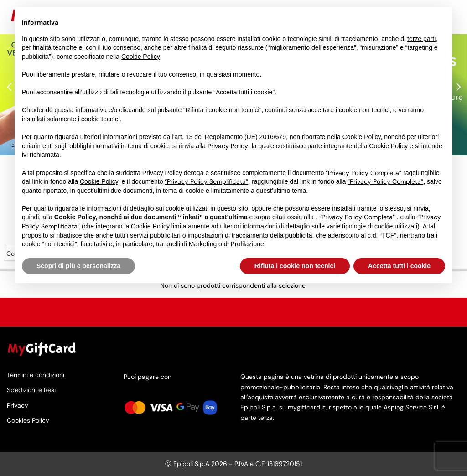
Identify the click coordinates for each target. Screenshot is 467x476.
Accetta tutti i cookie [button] (399, 266)
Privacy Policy (228, 146)
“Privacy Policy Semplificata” (206, 181)
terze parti (421, 39)
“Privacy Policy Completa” (363, 173)
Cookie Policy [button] (141, 57)
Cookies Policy (28, 420)
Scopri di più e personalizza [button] (78, 266)
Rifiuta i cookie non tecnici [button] (295, 266)
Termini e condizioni (36, 375)
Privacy (18, 405)
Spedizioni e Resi (31, 390)
